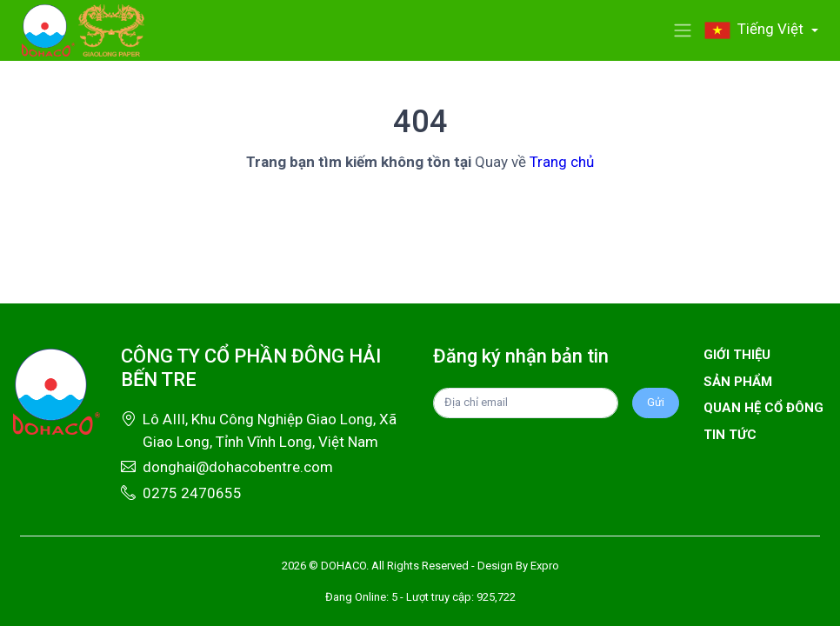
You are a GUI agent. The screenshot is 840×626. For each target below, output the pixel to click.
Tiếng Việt (756, 29)
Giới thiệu (737, 355)
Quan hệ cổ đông (763, 408)
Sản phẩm (738, 382)
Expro (545, 566)
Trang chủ (562, 162)
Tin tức (730, 435)
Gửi (656, 402)
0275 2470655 (192, 493)
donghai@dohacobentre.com (238, 467)
